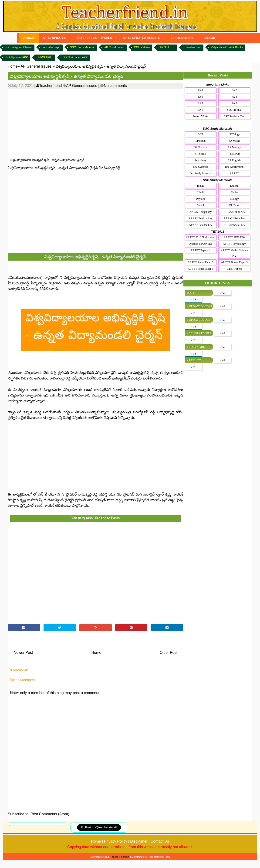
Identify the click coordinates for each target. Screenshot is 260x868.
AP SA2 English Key (200, 218)
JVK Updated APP (16, 57)
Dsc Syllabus (201, 167)
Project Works (201, 116)
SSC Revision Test (234, 116)
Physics (201, 199)
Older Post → (171, 653)
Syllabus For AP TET (201, 244)
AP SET (164, 47)
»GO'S (191, 293)
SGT (201, 134)
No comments (115, 86)
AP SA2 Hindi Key (234, 212)
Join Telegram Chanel (19, 47)
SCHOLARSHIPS (182, 38)
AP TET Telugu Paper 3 (234, 262)
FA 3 (201, 97)
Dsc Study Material (201, 173)
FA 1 (201, 90)
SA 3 (201, 110)
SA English (234, 160)
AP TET (234, 173)
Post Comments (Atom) (50, 814)
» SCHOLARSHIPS (199, 333)
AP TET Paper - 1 (201, 250)
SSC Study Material (82, 47)
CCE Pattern (142, 47)
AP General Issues (82, 86)
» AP (223, 293)
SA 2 (234, 103)
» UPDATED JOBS (198, 320)
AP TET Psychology (234, 244)
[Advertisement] (88, 123)
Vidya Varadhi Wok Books (227, 47)
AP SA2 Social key (234, 225)
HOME (29, 38)
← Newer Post (21, 653)
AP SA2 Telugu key (201, 212)
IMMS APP (44, 57)
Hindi (201, 192)
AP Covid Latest (114, 47)
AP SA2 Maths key (234, 218)
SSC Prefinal (234, 110)
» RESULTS (194, 360)
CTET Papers (234, 269)
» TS (194, 300)
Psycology (200, 160)
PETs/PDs (234, 154)
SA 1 (201, 103)
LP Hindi (200, 141)
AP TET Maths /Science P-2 (234, 253)
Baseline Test (193, 47)
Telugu (201, 186)
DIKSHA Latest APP (75, 57)
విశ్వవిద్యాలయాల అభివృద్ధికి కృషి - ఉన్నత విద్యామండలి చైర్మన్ (67, 76)
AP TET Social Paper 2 (201, 262)
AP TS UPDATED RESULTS (141, 38)
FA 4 (234, 97)
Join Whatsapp (51, 47)
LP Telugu (234, 134)
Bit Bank (234, 205)
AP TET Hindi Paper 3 (201, 269)
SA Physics (200, 147)
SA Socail (201, 154)
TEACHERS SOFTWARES (94, 38)
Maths (234, 192)
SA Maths (234, 141)
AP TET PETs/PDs (234, 237)
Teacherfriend (49, 86)
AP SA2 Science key (200, 225)
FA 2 (234, 90)
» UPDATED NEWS (199, 306)
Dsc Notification (234, 167)
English (234, 186)
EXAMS (210, 38)
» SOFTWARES (196, 347)
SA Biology (234, 147)
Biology (234, 199)
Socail (200, 205)
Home (96, 653)
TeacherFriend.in (120, 857)
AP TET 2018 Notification (201, 237)
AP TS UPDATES (54, 38)
